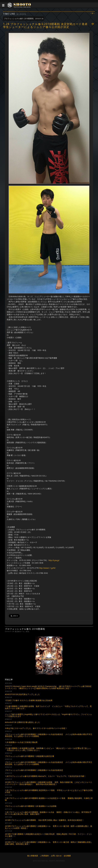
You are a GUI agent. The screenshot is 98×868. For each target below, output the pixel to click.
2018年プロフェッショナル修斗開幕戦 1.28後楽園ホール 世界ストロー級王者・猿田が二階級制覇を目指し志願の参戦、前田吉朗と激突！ (49, 843)
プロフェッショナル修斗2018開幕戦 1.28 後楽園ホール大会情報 (31, 806)
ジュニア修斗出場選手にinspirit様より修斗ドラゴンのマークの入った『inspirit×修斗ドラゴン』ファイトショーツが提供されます (48, 715)
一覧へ (93, 13)
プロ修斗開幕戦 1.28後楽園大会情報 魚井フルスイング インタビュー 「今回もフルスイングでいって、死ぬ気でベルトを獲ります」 (48, 707)
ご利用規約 (44, 856)
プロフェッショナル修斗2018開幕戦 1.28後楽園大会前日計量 (30, 756)
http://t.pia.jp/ (54, 560)
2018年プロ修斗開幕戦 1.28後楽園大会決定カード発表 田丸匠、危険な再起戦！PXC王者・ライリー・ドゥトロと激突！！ (48, 835)
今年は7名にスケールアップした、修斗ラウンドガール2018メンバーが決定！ (36, 728)
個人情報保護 (33, 856)
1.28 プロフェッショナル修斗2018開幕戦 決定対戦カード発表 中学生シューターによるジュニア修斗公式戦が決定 (49, 791)
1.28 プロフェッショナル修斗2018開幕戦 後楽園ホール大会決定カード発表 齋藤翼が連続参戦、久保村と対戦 (49, 799)
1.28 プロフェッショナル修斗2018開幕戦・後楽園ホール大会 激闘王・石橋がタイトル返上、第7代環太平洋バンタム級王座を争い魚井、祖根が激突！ (48, 813)
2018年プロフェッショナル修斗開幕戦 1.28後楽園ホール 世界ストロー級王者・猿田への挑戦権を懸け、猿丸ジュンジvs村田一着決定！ (49, 827)
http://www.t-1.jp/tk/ (47, 568)
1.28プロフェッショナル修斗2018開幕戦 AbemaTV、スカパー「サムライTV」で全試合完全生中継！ (45, 776)
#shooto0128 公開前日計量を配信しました (22, 722)
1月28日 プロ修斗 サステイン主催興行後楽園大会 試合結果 (29, 700)
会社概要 (67, 856)
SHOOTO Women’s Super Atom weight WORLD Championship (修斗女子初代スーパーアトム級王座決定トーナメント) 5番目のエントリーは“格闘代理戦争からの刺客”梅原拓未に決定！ (48, 687)
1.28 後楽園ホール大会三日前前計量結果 (21, 742)
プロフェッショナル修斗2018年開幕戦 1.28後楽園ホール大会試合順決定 (34, 770)
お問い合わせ (56, 856)
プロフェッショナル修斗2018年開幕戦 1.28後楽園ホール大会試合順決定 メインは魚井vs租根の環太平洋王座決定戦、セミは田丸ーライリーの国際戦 (49, 735)
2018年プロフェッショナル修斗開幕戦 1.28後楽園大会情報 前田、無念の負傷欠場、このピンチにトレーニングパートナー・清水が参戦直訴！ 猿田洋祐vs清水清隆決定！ (49, 783)
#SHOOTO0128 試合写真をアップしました (22, 694)
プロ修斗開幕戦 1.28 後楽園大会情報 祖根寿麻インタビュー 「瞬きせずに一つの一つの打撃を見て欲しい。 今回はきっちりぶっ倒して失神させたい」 (49, 749)
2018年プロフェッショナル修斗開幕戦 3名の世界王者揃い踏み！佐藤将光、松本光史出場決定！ (44, 820)
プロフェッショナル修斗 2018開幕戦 (24, 19)
